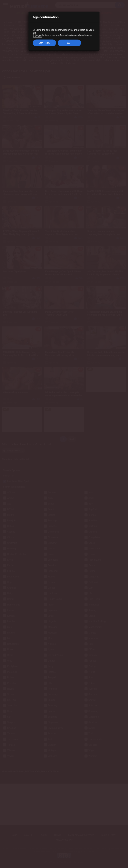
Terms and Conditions (67, 35)
